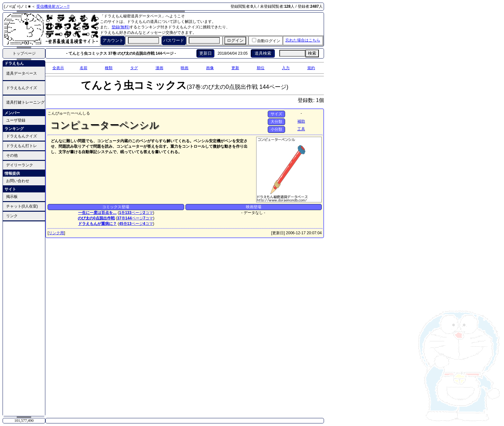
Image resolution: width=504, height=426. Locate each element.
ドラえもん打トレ (22, 146)
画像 (210, 68)
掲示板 (12, 197)
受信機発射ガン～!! (53, 6)
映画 (184, 68)
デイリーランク (20, 165)
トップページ (24, 53)
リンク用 (56, 233)
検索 (312, 53)
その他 (12, 155)
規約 (311, 68)
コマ (148, 213)
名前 (84, 68)
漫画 (159, 68)
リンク (12, 216)
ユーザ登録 (16, 120)
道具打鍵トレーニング (25, 102)
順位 (261, 68)
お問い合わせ (18, 181)
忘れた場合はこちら (303, 40)
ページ (134, 213)
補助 (301, 121)
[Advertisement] (24, 318)
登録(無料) (121, 27)
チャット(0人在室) (22, 206)
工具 (301, 129)
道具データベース (22, 73)
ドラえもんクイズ (22, 88)
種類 (109, 68)
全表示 (58, 68)
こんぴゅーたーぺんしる (69, 113)
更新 (235, 68)
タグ (134, 68)
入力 (286, 68)
